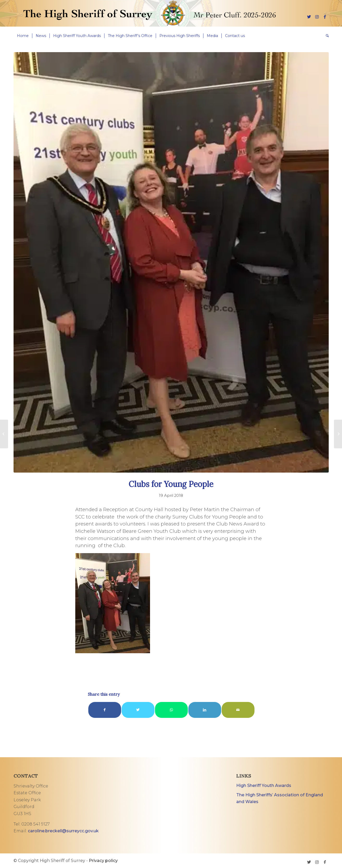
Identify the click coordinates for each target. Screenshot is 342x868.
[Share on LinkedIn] (205, 710)
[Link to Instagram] (317, 17)
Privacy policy (103, 861)
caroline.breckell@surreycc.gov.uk (63, 831)
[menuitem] (23, 36)
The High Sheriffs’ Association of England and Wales (280, 798)
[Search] (326, 36)
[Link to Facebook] (325, 17)
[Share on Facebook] (105, 710)
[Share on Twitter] (138, 710)
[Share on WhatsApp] (171, 710)
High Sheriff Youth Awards (264, 786)
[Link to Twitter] (309, 17)
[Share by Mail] (238, 710)
